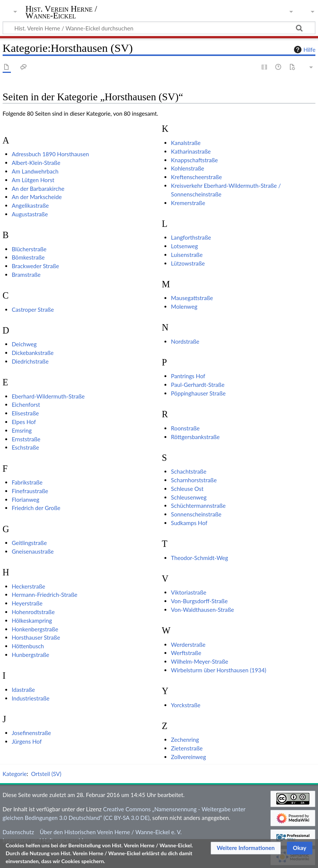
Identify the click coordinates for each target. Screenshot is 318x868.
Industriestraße (31, 698)
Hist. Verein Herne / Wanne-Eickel (61, 12)
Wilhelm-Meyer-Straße (199, 661)
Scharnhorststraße (194, 480)
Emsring (22, 430)
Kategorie (15, 774)
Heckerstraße (28, 586)
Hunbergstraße (30, 655)
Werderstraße (188, 645)
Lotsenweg (184, 246)
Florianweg (26, 500)
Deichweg (24, 344)
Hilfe (304, 50)
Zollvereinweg (188, 757)
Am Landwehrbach (35, 171)
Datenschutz (18, 832)
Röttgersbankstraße (195, 437)
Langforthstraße (191, 237)
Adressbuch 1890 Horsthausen (50, 154)
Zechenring (185, 740)
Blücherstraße (29, 249)
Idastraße (23, 690)
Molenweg (184, 306)
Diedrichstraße (30, 361)
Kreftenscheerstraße (196, 177)
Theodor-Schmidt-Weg (199, 558)
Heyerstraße (27, 603)
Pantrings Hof (188, 376)
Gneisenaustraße (33, 551)
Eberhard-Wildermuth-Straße (48, 396)
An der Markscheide (37, 197)
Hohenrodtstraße (33, 612)
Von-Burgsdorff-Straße (199, 601)
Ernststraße (26, 439)
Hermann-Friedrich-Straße (44, 595)
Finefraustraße (30, 491)
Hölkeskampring (32, 620)
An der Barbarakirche (38, 189)
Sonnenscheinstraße (196, 514)
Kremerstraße (188, 203)
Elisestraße (25, 413)
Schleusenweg (189, 497)
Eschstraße (25, 447)
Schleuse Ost (187, 489)
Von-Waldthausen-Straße (202, 610)
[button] (246, 848)
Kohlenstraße (187, 168)
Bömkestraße (28, 257)
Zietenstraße (187, 748)
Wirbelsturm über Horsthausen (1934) (219, 670)
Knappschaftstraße (194, 160)
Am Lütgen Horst (33, 180)
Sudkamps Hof (189, 523)
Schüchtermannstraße (198, 506)
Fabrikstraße (27, 482)
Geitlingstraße (29, 543)
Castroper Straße (33, 309)
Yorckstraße (185, 705)
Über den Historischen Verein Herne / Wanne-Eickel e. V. (111, 832)
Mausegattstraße (192, 298)
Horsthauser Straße (36, 637)
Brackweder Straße (35, 266)
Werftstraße (186, 653)
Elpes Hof (24, 422)
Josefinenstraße (31, 733)
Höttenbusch (28, 646)
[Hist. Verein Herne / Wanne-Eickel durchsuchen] (159, 28)
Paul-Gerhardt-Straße (198, 385)
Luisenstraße (187, 255)
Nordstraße (185, 341)
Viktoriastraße (188, 592)
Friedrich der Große (36, 508)
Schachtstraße (188, 471)
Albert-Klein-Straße (36, 163)
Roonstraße (185, 428)
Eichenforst (26, 405)
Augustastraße (30, 214)
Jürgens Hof (27, 741)
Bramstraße (26, 275)
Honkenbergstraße (35, 629)
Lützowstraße (188, 263)
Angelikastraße (30, 205)
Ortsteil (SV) (46, 774)
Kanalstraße (186, 143)
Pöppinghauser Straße (198, 393)
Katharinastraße (191, 151)
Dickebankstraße (33, 353)
